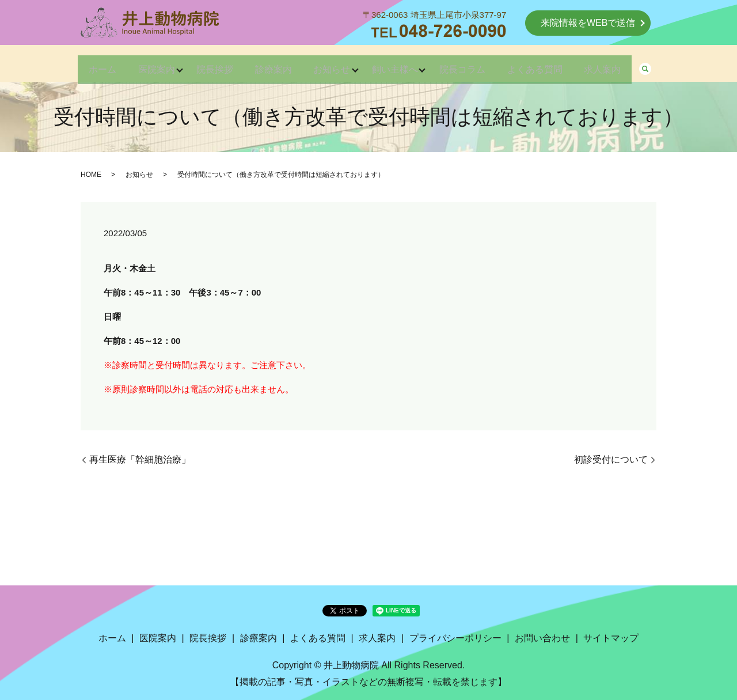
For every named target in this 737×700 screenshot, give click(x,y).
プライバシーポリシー (455, 638)
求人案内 (626, 64)
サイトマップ (611, 638)
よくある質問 (553, 64)
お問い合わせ (542, 638)
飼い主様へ (401, 64)
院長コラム (474, 64)
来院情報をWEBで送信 (588, 23)
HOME (91, 175)
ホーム (78, 64)
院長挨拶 (203, 64)
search (673, 65)
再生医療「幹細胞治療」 (140, 459)
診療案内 (267, 64)
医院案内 (138, 64)
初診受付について (611, 459)
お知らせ (332, 64)
